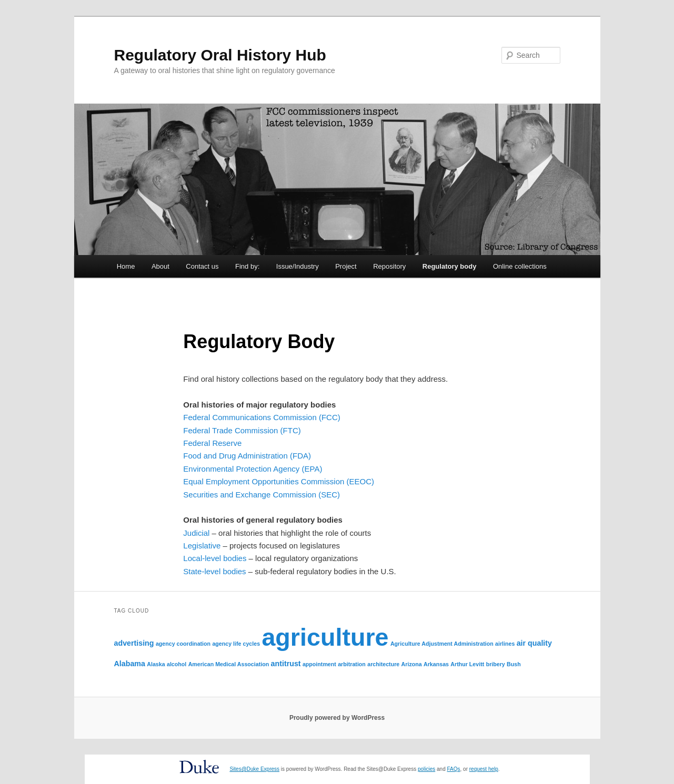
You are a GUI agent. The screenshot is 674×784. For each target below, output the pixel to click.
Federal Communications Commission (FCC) (261, 417)
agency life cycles (236, 644)
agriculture (325, 637)
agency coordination (183, 644)
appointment (319, 664)
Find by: (247, 266)
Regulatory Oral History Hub (220, 55)
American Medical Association (229, 664)
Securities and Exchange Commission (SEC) (261, 495)
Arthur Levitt (467, 664)
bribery (496, 664)
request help (484, 769)
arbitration (352, 664)
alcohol (177, 664)
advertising (134, 643)
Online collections (520, 266)
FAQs (454, 769)
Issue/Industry (298, 266)
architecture (383, 664)
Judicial (196, 533)
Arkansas (436, 664)
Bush (514, 664)
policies (426, 769)
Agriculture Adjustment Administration (442, 644)
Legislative (202, 546)
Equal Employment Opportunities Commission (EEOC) (279, 481)
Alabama (130, 664)
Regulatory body (450, 266)
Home (126, 266)
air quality (534, 643)
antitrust (286, 664)
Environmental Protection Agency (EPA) (253, 469)
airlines (505, 644)
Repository (389, 266)
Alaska (156, 664)
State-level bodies (214, 571)
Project (346, 266)
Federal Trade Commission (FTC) (242, 430)
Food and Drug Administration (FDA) (247, 456)
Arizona (412, 664)
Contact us (202, 266)
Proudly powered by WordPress (337, 718)
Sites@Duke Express (254, 769)
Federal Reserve (212, 443)
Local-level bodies (215, 558)
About (160, 266)
